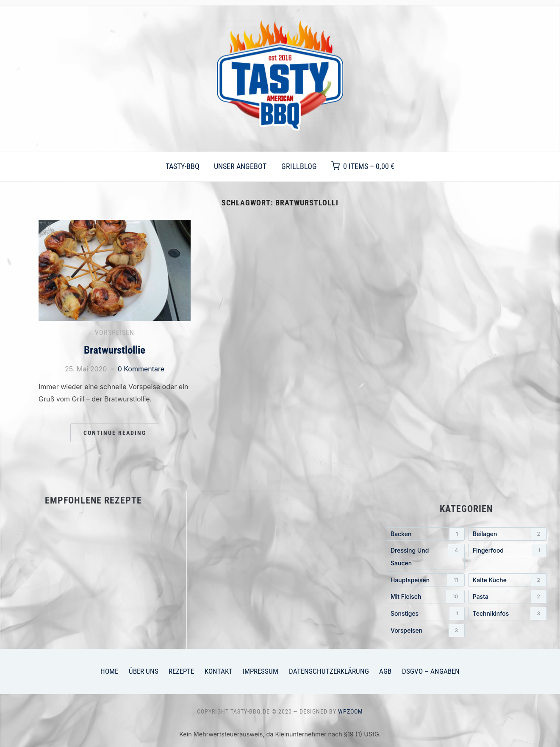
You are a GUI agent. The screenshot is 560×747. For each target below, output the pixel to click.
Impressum (261, 671)
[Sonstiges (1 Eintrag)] (425, 614)
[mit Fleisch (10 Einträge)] (425, 597)
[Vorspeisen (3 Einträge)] (425, 631)
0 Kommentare (141, 369)
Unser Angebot (240, 166)
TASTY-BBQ (183, 166)
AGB (385, 671)
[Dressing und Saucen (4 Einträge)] (425, 557)
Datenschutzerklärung (329, 671)
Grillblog (299, 166)
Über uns (144, 671)
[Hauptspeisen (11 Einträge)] (425, 580)
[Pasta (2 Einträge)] (507, 597)
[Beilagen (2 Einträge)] (507, 534)
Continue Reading (115, 433)
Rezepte (181, 671)
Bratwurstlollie (115, 350)
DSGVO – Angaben (431, 671)
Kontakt (219, 671)
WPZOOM (351, 711)
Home (109, 671)
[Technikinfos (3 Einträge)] (507, 614)
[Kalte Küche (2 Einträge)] (507, 580)
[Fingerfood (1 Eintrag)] (507, 551)
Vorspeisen (115, 333)
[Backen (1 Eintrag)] (425, 534)
